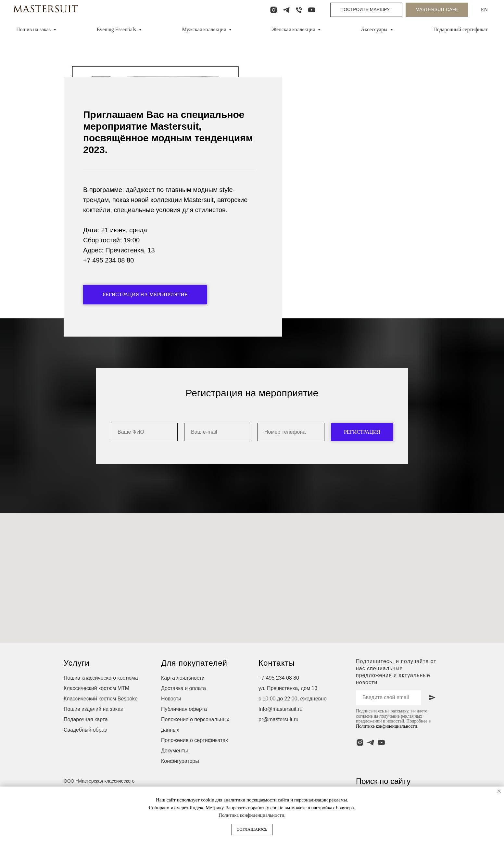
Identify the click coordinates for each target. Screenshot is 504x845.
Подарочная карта (86, 738)
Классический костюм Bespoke (101, 717)
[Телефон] (299, 10)
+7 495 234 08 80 (279, 696)
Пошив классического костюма (101, 696)
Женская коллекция (294, 29)
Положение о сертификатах (195, 758)
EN (484, 10)
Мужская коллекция (205, 29)
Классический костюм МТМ (96, 706)
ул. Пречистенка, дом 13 (288, 706)
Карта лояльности (183, 696)
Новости (171, 717)
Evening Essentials (117, 29)
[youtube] (312, 10)
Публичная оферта (184, 727)
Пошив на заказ (34, 29)
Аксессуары (375, 29)
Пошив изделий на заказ (93, 727)
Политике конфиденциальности (387, 744)
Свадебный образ (85, 748)
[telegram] (286, 10)
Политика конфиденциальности (251, 815)
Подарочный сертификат (460, 29)
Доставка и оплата (183, 706)
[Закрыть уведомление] (499, 791)
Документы (174, 769)
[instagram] (274, 10)
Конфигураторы (180, 779)
